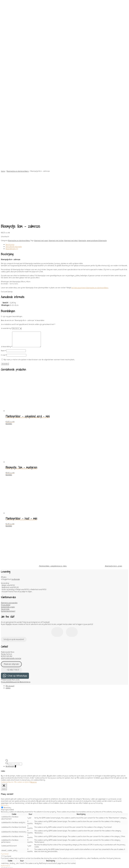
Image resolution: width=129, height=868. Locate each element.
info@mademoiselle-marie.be (11, 558)
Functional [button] (5, 754)
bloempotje (82, 140)
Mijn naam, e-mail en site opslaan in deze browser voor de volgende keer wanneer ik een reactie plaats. (39, 259)
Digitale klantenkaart (8, 511)
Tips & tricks (5, 509)
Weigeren (34, 682)
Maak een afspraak (11, 564)
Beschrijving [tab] (10, 144)
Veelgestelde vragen (8, 507)
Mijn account (10, 586)
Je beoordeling (7, 246)
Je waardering (7, 228)
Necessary (7, 707)
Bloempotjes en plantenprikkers (18, 118)
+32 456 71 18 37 (12, 570)
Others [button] (3, 842)
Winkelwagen (11, 666)
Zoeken (8, 588)
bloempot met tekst (71, 140)
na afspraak (16, 479)
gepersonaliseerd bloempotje (97, 140)
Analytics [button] (4, 772)
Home (3, 118)
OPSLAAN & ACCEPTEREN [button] (9, 854)
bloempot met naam (41, 140)
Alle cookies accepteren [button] (22, 682)
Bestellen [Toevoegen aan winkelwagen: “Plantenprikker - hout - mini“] (9, 426)
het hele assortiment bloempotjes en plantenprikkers (90, 187)
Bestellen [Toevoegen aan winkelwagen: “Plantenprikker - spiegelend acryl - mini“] (9, 323)
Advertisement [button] (6, 833)
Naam (4, 250)
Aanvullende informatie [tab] (14, 146)
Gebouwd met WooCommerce (20, 582)
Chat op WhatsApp (17, 575)
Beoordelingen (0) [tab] (12, 148)
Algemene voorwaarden (9, 502)
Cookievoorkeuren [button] (7, 682)
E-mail (4, 255)
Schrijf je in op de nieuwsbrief (14, 539)
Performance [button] (5, 765)
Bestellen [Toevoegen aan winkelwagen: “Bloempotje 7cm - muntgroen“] (9, 375)
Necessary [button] (5, 705)
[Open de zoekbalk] (7, 661)
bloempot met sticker (56, 140)
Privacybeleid (6, 505)
